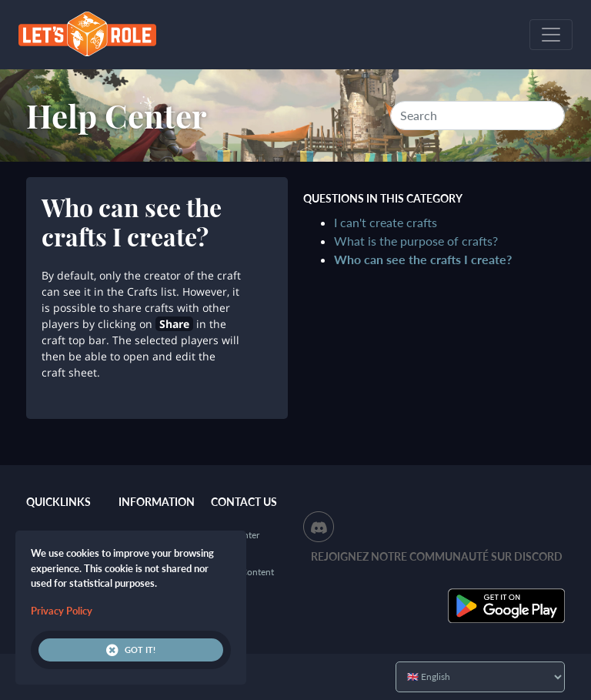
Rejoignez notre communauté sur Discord (437, 556)
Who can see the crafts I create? (423, 259)
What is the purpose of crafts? (416, 241)
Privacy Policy (62, 611)
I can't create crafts (386, 222)
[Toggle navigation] (551, 35)
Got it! (131, 650)
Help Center (117, 116)
